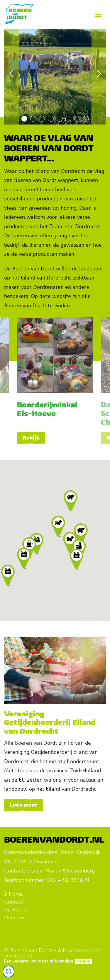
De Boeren (17, 910)
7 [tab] (77, 119)
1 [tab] (24, 119)
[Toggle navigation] (98, 15)
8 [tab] (86, 119)
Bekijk (31, 438)
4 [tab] (51, 119)
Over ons (15, 917)
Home (13, 894)
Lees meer (24, 805)
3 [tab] (42, 119)
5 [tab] (60, 119)
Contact (14, 902)
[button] (58, 526)
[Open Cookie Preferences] (9, 972)
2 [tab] (33, 119)
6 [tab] (68, 119)
